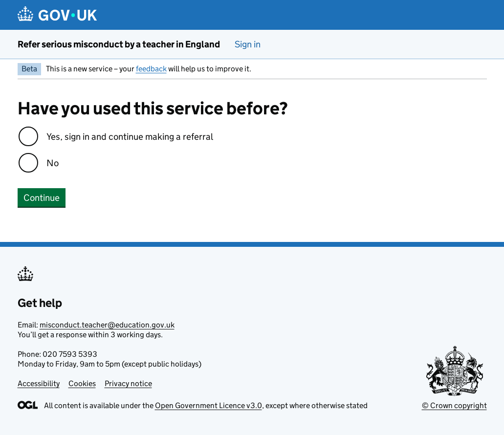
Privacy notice (128, 383)
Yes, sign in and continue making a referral (130, 137)
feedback (151, 69)
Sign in (248, 44)
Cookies (82, 383)
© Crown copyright (454, 405)
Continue (42, 198)
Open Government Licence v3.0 (208, 405)
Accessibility (39, 383)
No (53, 163)
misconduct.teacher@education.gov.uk (107, 325)
